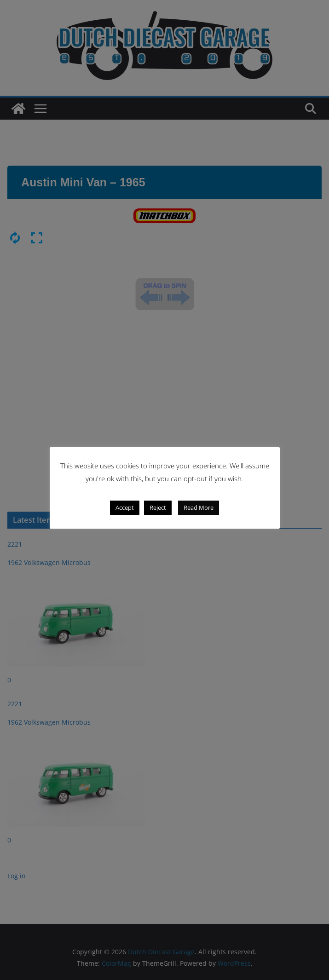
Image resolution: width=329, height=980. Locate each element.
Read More (199, 507)
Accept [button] (125, 507)
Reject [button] (158, 507)
